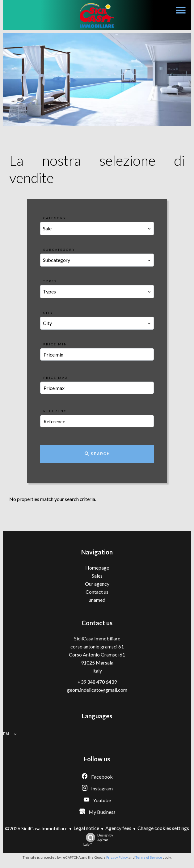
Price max (56, 378)
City (48, 313)
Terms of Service (149, 857)
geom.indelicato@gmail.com (97, 690)
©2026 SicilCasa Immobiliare (36, 828)
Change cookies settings (163, 828)
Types (50, 281)
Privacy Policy (117, 857)
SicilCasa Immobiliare (97, 638)
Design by (98, 840)
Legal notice (86, 828)
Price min (55, 344)
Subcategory (59, 250)
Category (55, 218)
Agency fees (118, 828)
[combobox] (97, 229)
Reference (56, 411)
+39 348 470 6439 (97, 682)
